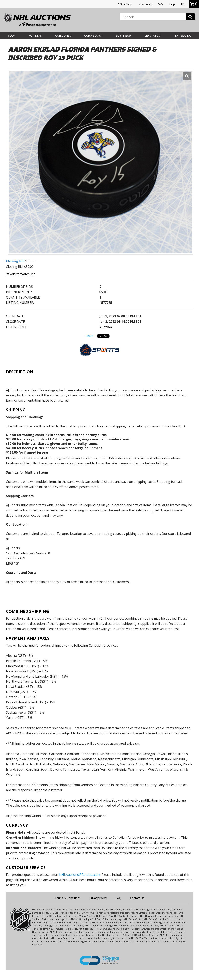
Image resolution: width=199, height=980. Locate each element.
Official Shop (125, 4)
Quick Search (93, 36)
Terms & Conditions (68, 898)
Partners (35, 36)
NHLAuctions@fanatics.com (80, 875)
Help (172, 4)
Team (11, 36)
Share (89, 336)
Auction (106, 327)
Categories (63, 36)
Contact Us (137, 898)
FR (183, 4)
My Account (145, 4)
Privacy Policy (98, 898)
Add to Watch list (20, 274)
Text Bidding (182, 36)
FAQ (160, 4)
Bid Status (152, 36)
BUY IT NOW (124, 36)
